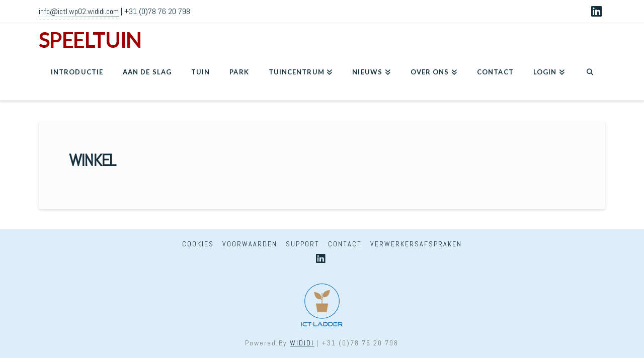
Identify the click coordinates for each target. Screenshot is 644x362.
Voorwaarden (250, 244)
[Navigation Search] (590, 75)
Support (303, 244)
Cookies (198, 244)
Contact (345, 244)
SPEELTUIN (90, 40)
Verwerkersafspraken (416, 244)
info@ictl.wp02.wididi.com (79, 11)
